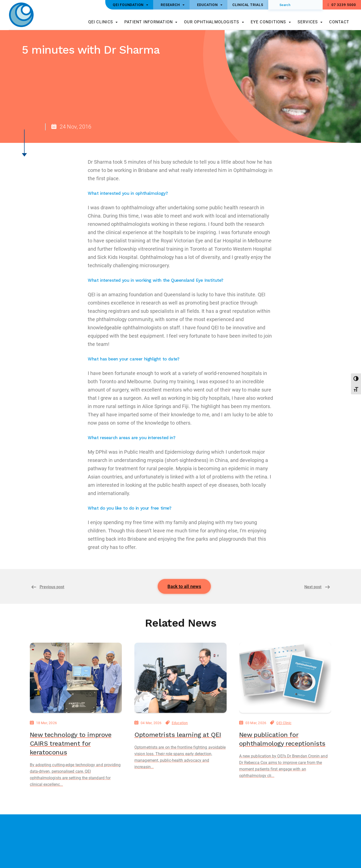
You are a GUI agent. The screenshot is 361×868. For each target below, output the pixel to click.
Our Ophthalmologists (212, 22)
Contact (339, 22)
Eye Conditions (268, 22)
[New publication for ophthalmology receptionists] (285, 678)
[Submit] (276, 5)
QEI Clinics (101, 22)
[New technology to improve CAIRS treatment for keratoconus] (76, 678)
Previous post (52, 587)
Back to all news (184, 586)
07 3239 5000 (342, 5)
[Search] (295, 5)
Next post (313, 587)
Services (308, 22)
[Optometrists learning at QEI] (180, 678)
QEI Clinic (284, 723)
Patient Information (149, 22)
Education (180, 723)
